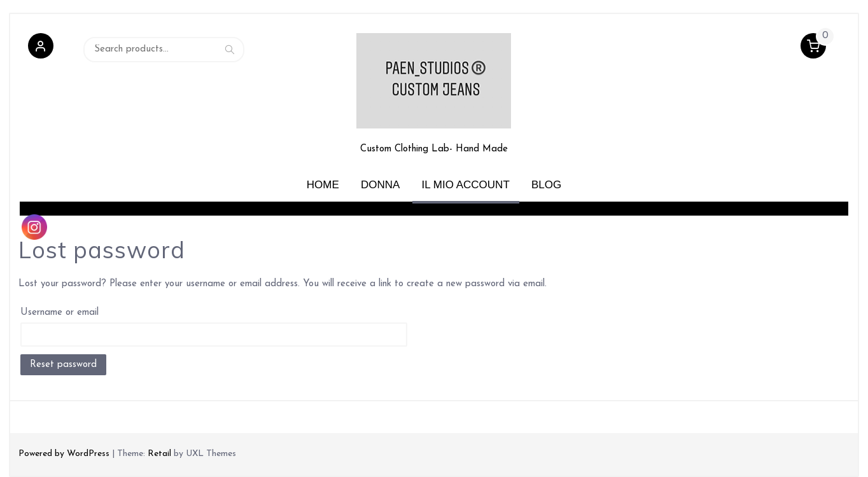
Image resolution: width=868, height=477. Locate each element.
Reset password (63, 365)
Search (230, 49)
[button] (41, 49)
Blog (546, 185)
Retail (159, 454)
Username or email (59, 313)
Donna (380, 185)
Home (323, 185)
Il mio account (466, 185)
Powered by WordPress (64, 454)
